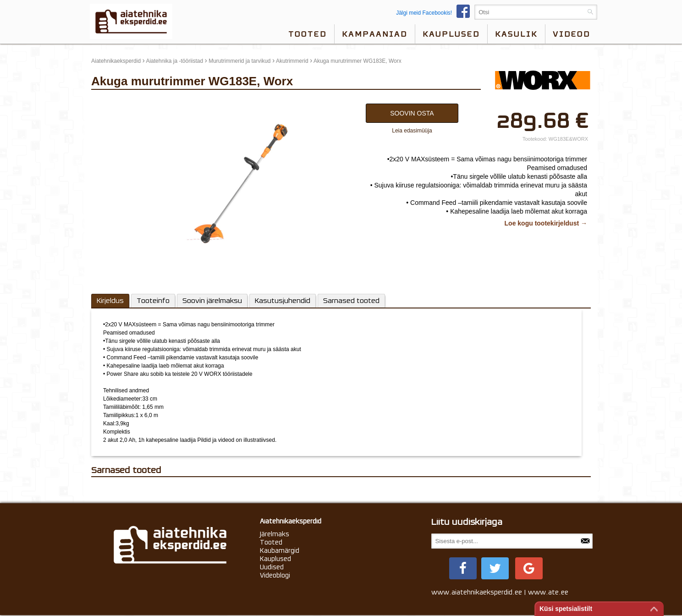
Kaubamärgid (280, 550)
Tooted (308, 34)
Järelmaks (275, 534)
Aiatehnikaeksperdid (116, 61)
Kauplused (451, 34)
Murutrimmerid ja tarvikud (239, 61)
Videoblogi (275, 575)
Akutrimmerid (292, 61)
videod (572, 34)
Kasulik (516, 34)
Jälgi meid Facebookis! (435, 13)
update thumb (111, 101)
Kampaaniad (375, 34)
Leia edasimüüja (412, 131)
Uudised (272, 567)
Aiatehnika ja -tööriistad (174, 61)
